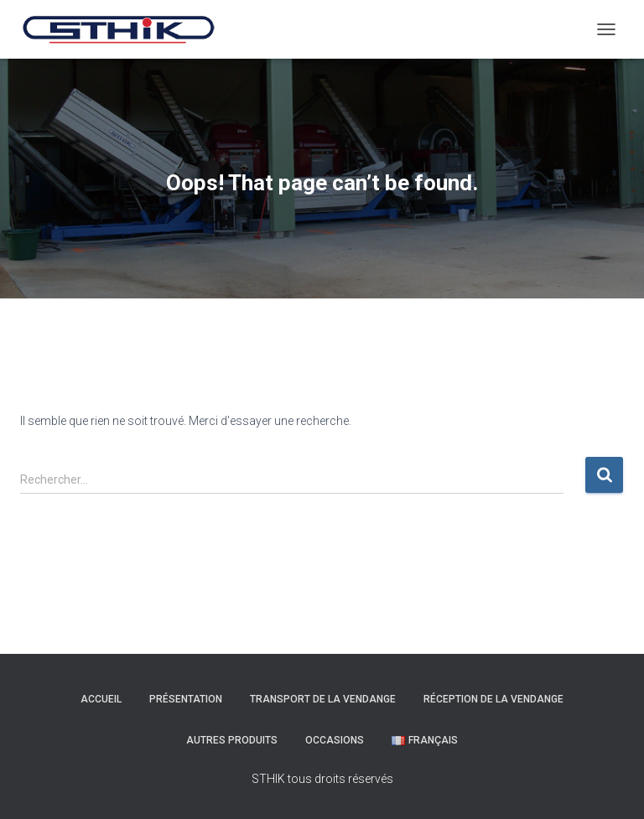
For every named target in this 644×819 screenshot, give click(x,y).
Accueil (101, 699)
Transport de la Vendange (323, 699)
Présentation (186, 699)
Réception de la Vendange (493, 699)
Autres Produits (232, 740)
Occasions (335, 740)
